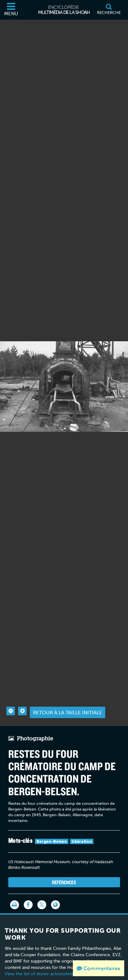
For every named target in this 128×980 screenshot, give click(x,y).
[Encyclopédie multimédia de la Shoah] (64, 10)
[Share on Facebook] (28, 895)
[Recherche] (109, 10)
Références (64, 872)
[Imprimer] (15, 895)
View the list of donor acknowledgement (46, 964)
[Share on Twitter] (42, 895)
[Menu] (11, 10)
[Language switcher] (55, 895)
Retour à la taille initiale (67, 702)
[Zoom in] (22, 701)
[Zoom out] (11, 701)
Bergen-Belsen (52, 831)
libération (82, 831)
